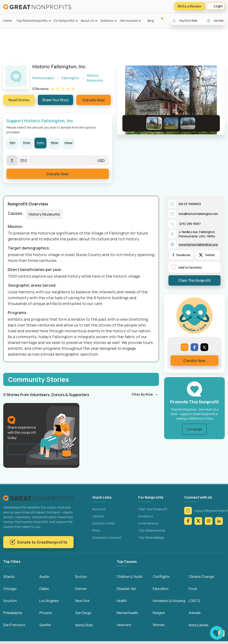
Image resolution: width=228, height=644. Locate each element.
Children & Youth (129, 577)
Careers (98, 516)
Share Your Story (55, 100)
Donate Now (94, 100)
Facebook (181, 255)
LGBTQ (194, 601)
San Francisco (14, 625)
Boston (81, 577)
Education (161, 589)
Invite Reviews (149, 523)
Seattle (45, 625)
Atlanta (9, 577)
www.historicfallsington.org (198, 244)
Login (215, 6)
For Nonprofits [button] (64, 21)
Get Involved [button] (129, 21)
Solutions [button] (107, 21)
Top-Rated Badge (151, 537)
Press (96, 530)
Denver (81, 589)
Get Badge (194, 429)
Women (159, 625)
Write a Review (189, 6)
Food (193, 589)
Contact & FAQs (103, 523)
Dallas (44, 589)
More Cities (84, 625)
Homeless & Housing (169, 601)
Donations (146, 516)
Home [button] (8, 21)
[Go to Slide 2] (171, 123)
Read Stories (19, 100)
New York (82, 601)
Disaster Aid (126, 589)
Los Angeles (49, 601)
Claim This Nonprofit (194, 280)
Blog (151, 21)
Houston (10, 601)
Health (122, 601)
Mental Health (127, 613)
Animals (195, 613)
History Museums (44, 214)
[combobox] (193, 21)
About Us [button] (87, 21)
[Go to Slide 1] (154, 123)
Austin (44, 577)
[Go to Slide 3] (188, 123)
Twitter (207, 255)
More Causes (198, 625)
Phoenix (46, 613)
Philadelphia (13, 613)
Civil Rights (161, 577)
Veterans (124, 625)
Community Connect (107, 537)
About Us (99, 509)
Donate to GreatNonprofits (38, 542)
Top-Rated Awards (152, 530)
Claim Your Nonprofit (153, 509)
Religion (159, 613)
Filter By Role (142, 394)
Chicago (10, 589)
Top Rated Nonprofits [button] (32, 21)
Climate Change (201, 577)
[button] (162, 21)
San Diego (83, 613)
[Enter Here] (55, 160)
